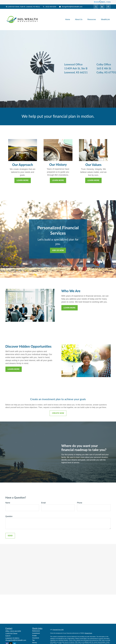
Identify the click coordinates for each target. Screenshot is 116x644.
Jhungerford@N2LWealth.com (71, 7)
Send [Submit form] (10, 536)
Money (35, 643)
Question (9, 516)
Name (8, 503)
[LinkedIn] (102, 7)
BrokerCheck (89, 633)
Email (43, 503)
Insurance (36, 638)
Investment (36, 633)
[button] (68, 20)
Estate (34, 636)
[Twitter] (96, 7)
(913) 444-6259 (49, 7)
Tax (33, 640)
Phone (80, 503)
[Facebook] (108, 7)
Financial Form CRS (58, 630)
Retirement (36, 631)
